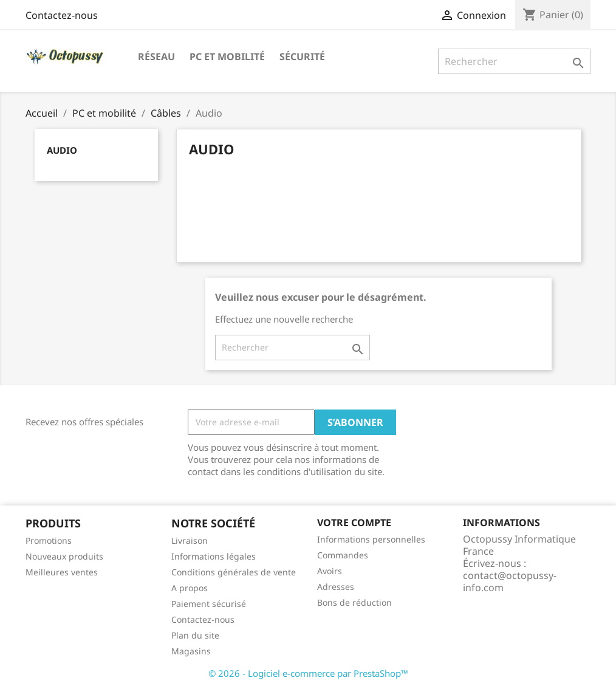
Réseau (156, 57)
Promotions (49, 540)
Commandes (343, 555)
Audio (62, 150)
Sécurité (302, 57)
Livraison (190, 540)
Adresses (336, 587)
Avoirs (330, 571)
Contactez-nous (62, 15)
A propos (190, 588)
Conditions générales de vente (234, 572)
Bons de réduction (354, 602)
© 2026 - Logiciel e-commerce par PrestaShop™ (308, 673)
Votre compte (354, 523)
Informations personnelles (371, 539)
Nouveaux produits (64, 556)
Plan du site (195, 635)
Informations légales (214, 556)
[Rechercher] (514, 61)
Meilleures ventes (62, 572)
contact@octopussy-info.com (510, 581)
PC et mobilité (227, 57)
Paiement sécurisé (209, 604)
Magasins (191, 651)
